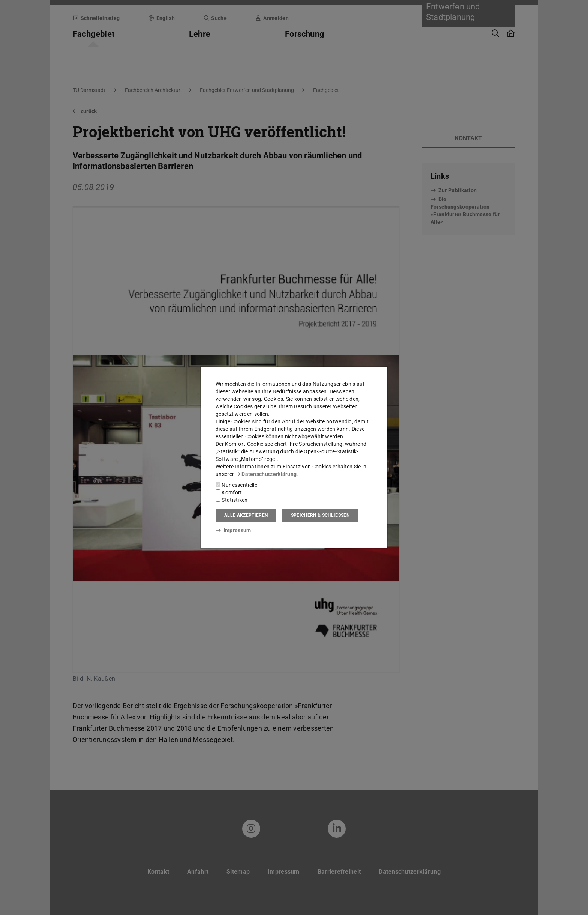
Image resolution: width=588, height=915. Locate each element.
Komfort (229, 492)
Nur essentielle (236, 485)
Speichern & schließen (320, 515)
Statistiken (232, 500)
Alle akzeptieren (246, 515)
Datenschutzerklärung (266, 474)
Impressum (233, 530)
